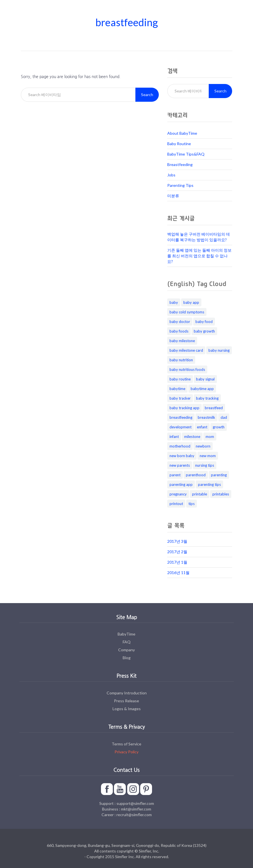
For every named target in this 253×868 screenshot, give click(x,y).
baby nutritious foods (187, 369)
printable (200, 494)
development (181, 427)
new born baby (182, 456)
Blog (127, 658)
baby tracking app (184, 408)
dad (224, 417)
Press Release (126, 701)
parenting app (181, 484)
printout (176, 504)
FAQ (127, 642)
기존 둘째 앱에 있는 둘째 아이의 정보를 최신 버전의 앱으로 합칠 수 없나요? (199, 256)
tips (192, 504)
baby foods (179, 331)
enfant (202, 427)
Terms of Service (126, 744)
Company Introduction (127, 693)
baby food (204, 322)
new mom (208, 456)
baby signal (205, 379)
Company (126, 650)
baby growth (204, 331)
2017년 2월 (177, 552)
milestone (192, 437)
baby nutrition (181, 360)
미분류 (173, 196)
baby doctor (180, 322)
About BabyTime (182, 133)
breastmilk (206, 417)
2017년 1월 (177, 562)
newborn (203, 446)
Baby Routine (179, 144)
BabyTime (126, 634)
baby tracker (180, 398)
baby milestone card (186, 350)
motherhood (180, 446)
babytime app (202, 389)
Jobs (171, 175)
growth (219, 427)
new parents (180, 465)
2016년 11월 (178, 573)
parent (175, 475)
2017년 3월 (177, 541)
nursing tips (205, 465)
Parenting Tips (180, 185)
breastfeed (214, 408)
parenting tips (209, 484)
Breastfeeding (180, 164)
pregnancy (178, 494)
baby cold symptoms (187, 312)
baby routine (180, 379)
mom (210, 437)
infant (174, 437)
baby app (191, 302)
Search (147, 95)
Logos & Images (127, 709)
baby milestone (182, 341)
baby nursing (219, 350)
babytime (177, 389)
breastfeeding (181, 417)
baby (174, 302)
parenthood (196, 475)
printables (221, 494)
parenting (219, 475)
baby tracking (207, 398)
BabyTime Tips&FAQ (186, 154)
